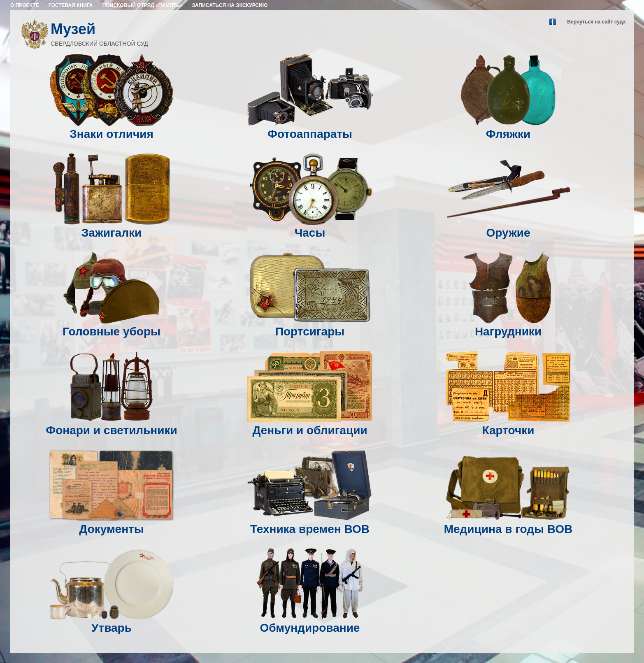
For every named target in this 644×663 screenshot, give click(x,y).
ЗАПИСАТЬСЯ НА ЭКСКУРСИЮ (230, 5)
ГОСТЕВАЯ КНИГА (71, 5)
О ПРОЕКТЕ (24, 5)
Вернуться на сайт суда (596, 22)
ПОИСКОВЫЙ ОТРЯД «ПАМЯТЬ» (142, 5)
